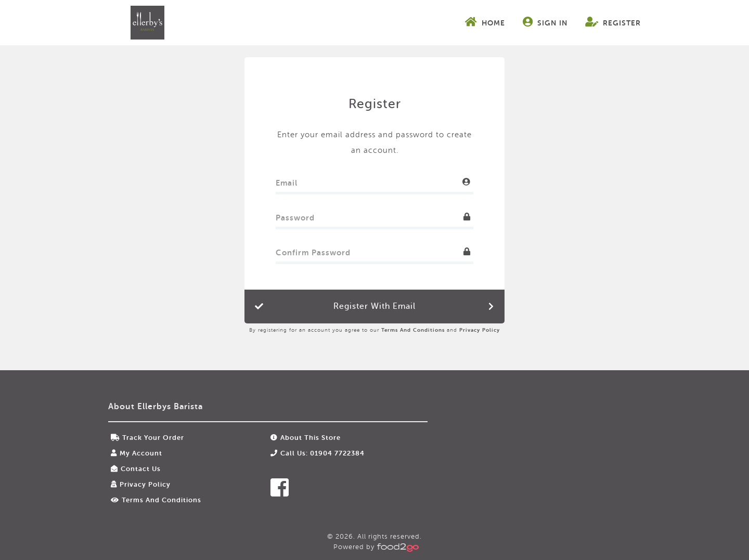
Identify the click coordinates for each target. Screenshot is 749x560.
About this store (306, 438)
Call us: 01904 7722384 (318, 453)
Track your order (147, 438)
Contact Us (136, 469)
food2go (147, 23)
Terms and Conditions (413, 330)
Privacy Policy (480, 330)
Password (295, 216)
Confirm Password (313, 250)
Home (485, 22)
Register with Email (374, 306)
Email (287, 181)
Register (613, 22)
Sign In (545, 22)
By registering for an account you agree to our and (374, 330)
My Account (137, 453)
